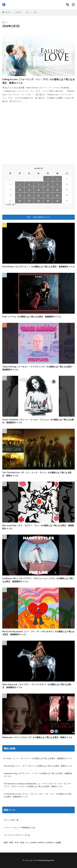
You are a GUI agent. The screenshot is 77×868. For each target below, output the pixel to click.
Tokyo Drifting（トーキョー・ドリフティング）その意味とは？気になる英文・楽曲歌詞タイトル (38, 368)
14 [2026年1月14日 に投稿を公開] (38, 190)
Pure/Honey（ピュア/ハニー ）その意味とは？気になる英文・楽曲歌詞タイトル (38, 267)
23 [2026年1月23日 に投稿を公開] (57, 195)
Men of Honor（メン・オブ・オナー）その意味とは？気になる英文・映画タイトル (38, 766)
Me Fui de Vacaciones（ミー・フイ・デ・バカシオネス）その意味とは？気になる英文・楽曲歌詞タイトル (38, 633)
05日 (35, 12)
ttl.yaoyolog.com (46, 860)
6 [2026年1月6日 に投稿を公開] (29, 184)
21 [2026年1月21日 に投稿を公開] (38, 195)
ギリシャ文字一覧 (11, 820)
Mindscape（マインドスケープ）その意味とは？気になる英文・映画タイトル (37, 737)
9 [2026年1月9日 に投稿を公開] (57, 184)
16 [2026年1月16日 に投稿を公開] (57, 190)
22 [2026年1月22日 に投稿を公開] (48, 195)
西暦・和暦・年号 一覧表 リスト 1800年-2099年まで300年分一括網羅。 (33, 843)
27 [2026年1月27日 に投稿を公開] (29, 201)
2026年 (18, 12)
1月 (27, 12)
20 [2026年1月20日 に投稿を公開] (29, 195)
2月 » (14, 204)
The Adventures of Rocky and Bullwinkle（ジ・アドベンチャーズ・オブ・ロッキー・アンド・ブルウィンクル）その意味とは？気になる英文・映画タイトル (38, 785)
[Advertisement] (38, 137)
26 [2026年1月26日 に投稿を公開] (20, 201)
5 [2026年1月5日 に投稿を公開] (20, 184)
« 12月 (8, 204)
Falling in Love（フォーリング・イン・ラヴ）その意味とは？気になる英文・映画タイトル (38, 81)
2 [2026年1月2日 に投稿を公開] (57, 179)
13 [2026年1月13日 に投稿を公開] (29, 190)
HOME (8, 12)
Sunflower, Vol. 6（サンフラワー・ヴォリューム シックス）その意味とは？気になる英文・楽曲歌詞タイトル (38, 580)
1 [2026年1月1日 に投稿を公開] (48, 179)
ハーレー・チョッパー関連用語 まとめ (20, 828)
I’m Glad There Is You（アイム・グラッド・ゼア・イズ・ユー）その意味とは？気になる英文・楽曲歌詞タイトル (38, 795)
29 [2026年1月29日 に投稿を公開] (48, 201)
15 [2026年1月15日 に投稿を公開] (48, 190)
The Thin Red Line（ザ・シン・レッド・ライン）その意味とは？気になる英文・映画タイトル (37, 474)
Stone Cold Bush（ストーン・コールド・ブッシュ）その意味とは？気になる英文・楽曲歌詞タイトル (38, 421)
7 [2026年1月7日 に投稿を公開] (38, 184)
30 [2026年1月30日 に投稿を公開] (57, 201)
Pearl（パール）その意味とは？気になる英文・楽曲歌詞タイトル (32, 317)
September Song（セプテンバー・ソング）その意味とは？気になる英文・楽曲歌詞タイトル (38, 775)
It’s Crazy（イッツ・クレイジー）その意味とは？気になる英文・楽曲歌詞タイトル (38, 758)
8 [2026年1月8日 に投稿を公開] (48, 184)
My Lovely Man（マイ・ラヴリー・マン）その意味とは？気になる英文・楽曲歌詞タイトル (38, 527)
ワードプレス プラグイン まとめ (17, 835)
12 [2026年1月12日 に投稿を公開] (20, 190)
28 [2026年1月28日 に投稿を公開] (38, 201)
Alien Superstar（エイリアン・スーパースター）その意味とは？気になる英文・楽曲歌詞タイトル (37, 686)
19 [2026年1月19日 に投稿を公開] (20, 195)
